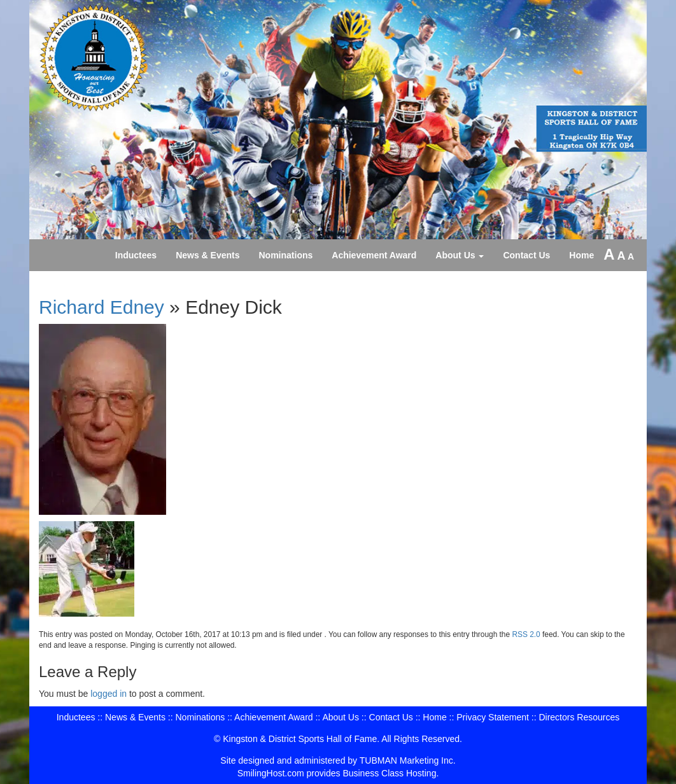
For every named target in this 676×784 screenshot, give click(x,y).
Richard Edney (102, 307)
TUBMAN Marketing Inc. (408, 760)
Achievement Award (374, 255)
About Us (460, 255)
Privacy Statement (493, 717)
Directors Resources (579, 717)
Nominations (286, 255)
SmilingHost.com (271, 773)
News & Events (208, 255)
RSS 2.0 (526, 634)
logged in (109, 694)
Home (581, 255)
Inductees (136, 255)
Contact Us (526, 255)
